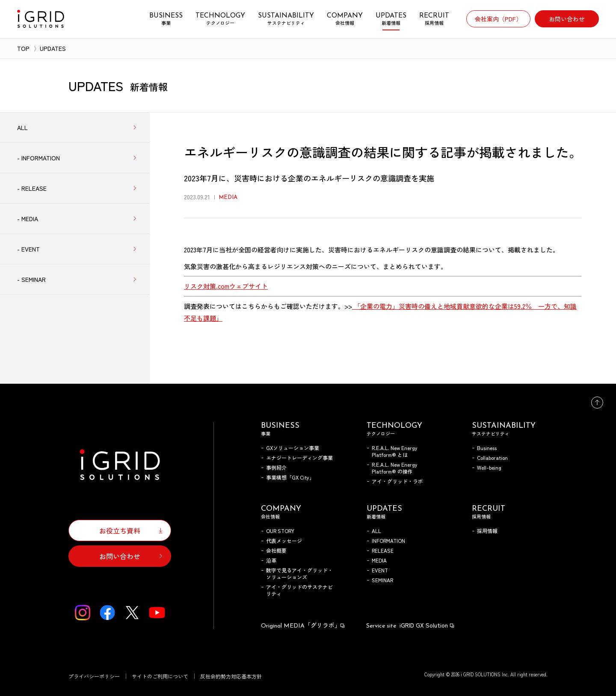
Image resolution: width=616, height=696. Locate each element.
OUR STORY (280, 531)
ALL (376, 531)
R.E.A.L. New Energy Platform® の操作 (395, 468)
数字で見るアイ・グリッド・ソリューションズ (299, 573)
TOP (23, 48)
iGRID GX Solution (411, 625)
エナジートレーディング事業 (299, 458)
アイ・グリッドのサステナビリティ (299, 590)
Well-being (489, 467)
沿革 (271, 560)
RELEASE (383, 550)
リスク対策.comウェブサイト (226, 286)
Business (487, 448)
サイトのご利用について (160, 676)
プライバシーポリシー (94, 676)
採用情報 (487, 531)
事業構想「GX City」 (290, 477)
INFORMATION (388, 541)
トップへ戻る (597, 403)
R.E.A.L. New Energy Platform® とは (395, 451)
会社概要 (276, 550)
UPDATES (53, 48)
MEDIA (379, 560)
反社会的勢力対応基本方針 (231, 676)
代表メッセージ (284, 541)
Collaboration (492, 458)
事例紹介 (276, 467)
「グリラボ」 (303, 625)
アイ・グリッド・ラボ (397, 481)
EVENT (380, 570)
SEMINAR (382, 580)
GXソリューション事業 (293, 448)
